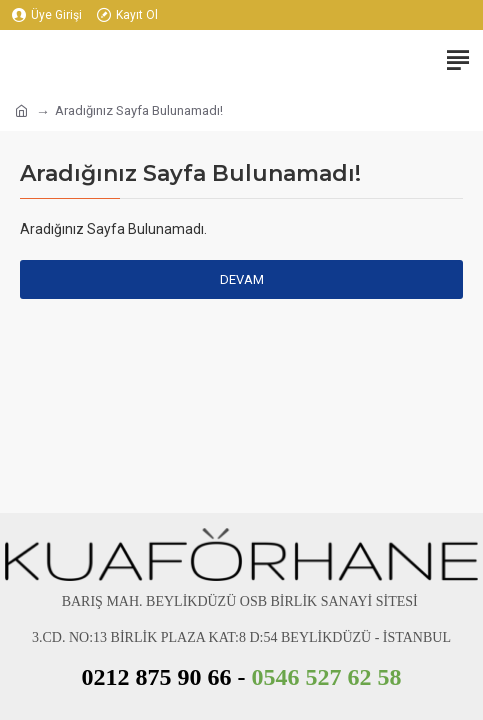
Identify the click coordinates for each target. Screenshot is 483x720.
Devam (242, 279)
